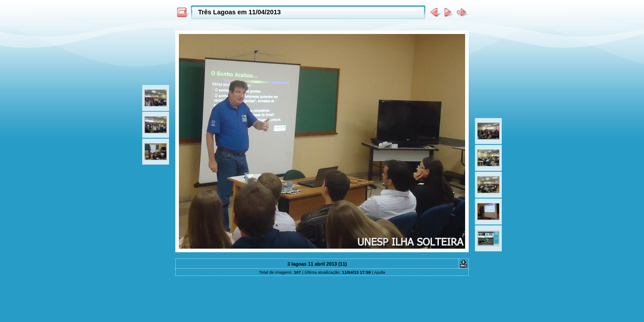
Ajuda (379, 272)
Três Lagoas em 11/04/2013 (239, 12)
